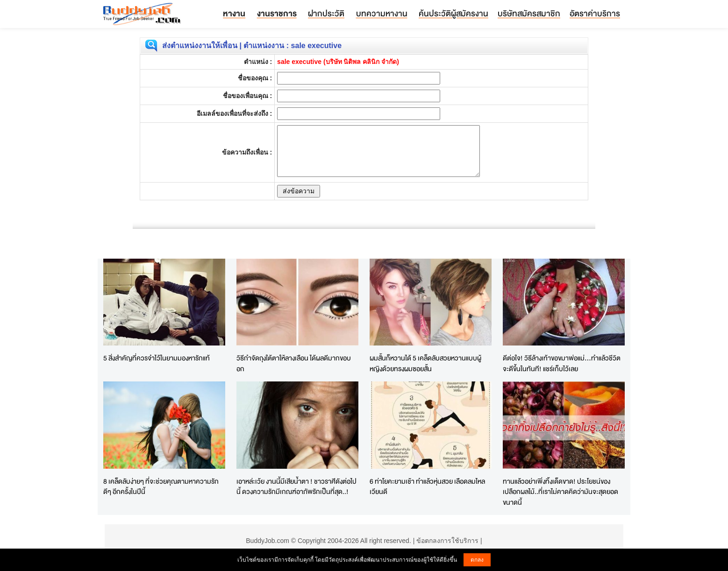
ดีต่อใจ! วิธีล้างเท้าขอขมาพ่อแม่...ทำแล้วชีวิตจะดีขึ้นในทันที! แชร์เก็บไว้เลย (562, 363)
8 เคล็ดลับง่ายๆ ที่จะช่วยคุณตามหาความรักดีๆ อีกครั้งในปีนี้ (161, 486)
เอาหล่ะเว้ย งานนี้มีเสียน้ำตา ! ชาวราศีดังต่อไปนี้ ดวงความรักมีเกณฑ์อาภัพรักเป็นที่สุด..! (296, 486)
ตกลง (477, 560)
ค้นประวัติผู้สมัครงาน (453, 13)
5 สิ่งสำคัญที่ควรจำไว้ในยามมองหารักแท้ (157, 358)
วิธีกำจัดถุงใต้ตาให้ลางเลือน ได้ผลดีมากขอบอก (294, 363)
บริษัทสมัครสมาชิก (529, 13)
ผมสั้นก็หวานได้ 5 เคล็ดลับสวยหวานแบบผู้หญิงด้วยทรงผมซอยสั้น (425, 363)
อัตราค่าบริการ (595, 13)
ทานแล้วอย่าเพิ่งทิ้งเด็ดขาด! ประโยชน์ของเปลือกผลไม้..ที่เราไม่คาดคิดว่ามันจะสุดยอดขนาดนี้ (560, 492)
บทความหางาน (382, 13)
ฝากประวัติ (326, 13)
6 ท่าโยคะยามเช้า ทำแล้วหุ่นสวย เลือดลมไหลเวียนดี (427, 486)
